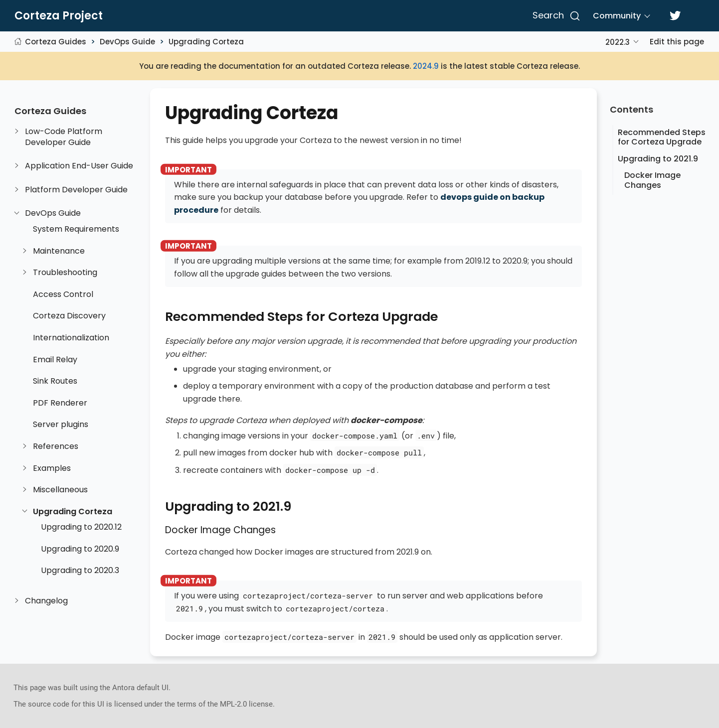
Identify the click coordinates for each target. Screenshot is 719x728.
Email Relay (55, 360)
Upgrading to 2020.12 (81, 527)
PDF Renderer (60, 403)
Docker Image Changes (652, 180)
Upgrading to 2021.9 (658, 159)
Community (617, 16)
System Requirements (76, 229)
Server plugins (61, 425)
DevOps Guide (127, 42)
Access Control (63, 294)
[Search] (555, 16)
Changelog (46, 601)
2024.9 (426, 66)
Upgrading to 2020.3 (80, 571)
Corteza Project (59, 16)
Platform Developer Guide (76, 190)
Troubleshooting (65, 273)
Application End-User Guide (79, 166)
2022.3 (618, 42)
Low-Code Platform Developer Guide (64, 137)
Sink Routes (55, 381)
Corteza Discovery (69, 316)
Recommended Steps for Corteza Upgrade (662, 137)
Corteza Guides (56, 42)
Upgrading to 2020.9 (80, 549)
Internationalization (71, 338)
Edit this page (677, 42)
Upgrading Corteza (206, 42)
